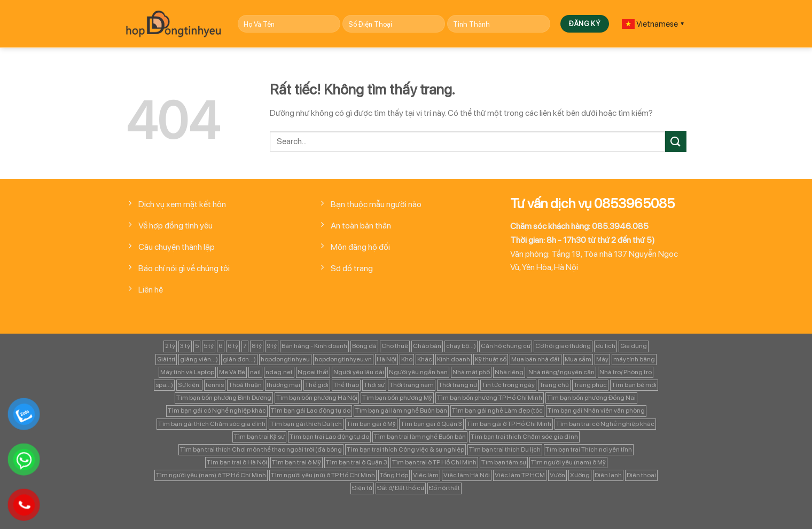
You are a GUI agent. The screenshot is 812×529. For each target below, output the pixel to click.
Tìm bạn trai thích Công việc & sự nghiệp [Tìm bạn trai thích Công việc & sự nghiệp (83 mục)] (405, 449)
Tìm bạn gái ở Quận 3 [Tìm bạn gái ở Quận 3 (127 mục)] (431, 424)
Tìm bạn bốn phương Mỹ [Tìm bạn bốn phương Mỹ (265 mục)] (397, 398)
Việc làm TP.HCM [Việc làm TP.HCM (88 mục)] (520, 475)
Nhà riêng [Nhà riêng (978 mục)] (509, 372)
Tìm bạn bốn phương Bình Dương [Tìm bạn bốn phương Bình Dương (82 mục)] (224, 398)
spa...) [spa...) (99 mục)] (164, 385)
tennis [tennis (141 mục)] (215, 385)
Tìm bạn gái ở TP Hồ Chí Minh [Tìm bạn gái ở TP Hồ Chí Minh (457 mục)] (509, 424)
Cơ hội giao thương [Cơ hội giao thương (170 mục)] (563, 346)
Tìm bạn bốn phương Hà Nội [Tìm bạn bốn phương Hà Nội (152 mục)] (317, 398)
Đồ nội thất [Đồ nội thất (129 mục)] (444, 488)
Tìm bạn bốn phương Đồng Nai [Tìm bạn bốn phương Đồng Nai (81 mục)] (591, 398)
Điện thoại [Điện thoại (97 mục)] (641, 475)
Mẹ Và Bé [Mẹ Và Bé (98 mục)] (232, 372)
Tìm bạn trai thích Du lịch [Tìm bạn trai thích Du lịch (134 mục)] (505, 449)
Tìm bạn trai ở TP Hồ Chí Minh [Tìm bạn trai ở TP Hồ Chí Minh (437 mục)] (434, 462)
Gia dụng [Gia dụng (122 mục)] (634, 346)
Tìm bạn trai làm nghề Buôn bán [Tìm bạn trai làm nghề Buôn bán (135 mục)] (420, 437)
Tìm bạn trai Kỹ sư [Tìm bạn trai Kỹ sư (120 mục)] (259, 437)
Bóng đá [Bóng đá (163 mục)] (364, 346)
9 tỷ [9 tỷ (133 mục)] (272, 346)
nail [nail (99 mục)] (255, 372)
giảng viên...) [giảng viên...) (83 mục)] (199, 359)
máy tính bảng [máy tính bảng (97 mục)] (634, 359)
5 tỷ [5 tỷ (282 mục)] (209, 346)
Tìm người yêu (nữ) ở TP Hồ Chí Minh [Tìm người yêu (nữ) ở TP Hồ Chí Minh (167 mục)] (323, 475)
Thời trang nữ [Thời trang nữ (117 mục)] (458, 385)
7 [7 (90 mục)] (245, 346)
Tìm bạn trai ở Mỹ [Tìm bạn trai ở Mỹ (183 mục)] (296, 462)
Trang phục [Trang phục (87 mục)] (590, 385)
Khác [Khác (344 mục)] (425, 359)
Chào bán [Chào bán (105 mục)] (427, 346)
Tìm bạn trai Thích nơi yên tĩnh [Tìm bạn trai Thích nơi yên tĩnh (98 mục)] (589, 449)
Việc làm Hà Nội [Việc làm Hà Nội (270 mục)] (467, 475)
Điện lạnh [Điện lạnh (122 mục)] (608, 475)
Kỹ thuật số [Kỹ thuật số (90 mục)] (491, 359)
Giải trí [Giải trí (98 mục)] (166, 359)
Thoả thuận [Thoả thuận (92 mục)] (245, 385)
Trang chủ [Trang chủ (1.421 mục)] (554, 385)
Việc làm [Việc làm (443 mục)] (426, 475)
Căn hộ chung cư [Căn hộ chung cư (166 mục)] (506, 346)
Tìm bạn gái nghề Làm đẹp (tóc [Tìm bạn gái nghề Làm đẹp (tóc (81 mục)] (497, 410)
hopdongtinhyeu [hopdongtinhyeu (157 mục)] (285, 359)
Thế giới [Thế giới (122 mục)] (317, 385)
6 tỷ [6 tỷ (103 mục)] (233, 346)
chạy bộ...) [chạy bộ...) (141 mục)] (461, 346)
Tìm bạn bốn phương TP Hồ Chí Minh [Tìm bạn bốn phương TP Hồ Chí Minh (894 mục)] (490, 398)
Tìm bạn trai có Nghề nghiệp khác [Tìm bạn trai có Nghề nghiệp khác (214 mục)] (605, 424)
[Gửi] (676, 141)
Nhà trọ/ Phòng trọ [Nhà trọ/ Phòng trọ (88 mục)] (626, 372)
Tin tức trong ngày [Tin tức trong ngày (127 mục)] (508, 385)
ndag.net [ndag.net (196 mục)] (279, 372)
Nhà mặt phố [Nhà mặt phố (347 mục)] (471, 372)
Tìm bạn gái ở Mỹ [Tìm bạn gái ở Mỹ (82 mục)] (371, 424)
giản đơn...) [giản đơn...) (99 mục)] (239, 359)
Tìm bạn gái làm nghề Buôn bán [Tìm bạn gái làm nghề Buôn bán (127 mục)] (401, 410)
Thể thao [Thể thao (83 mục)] (346, 385)
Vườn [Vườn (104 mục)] (557, 475)
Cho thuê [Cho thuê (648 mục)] (395, 346)
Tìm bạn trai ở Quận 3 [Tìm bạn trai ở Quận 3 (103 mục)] (357, 462)
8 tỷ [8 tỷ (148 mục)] (257, 346)
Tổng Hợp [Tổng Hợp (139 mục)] (394, 475)
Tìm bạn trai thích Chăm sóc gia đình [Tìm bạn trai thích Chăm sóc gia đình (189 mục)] (524, 437)
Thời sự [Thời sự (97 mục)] (374, 385)
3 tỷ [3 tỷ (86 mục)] (185, 346)
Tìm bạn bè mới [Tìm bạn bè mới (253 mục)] (634, 385)
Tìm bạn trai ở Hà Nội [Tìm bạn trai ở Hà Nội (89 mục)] (237, 462)
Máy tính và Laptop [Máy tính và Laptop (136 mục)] (187, 372)
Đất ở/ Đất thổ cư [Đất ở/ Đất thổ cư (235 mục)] (401, 488)
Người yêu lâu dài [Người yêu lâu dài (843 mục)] (359, 372)
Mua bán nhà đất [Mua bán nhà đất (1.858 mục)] (536, 359)
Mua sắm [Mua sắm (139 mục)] (578, 359)
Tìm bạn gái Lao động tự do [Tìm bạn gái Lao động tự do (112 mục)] (311, 410)
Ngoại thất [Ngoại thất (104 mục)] (313, 372)
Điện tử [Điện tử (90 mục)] (362, 488)
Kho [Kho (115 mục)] (407, 359)
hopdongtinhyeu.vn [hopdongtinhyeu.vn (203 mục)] (343, 359)
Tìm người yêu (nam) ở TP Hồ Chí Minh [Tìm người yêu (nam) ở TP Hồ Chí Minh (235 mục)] (211, 475)
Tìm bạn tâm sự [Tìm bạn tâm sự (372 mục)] (504, 462)
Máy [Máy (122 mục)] (602, 359)
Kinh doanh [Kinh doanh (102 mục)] (454, 359)
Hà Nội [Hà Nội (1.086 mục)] (387, 359)
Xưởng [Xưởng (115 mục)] (580, 475)
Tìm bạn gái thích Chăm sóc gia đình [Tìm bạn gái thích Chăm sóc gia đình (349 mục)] (212, 424)
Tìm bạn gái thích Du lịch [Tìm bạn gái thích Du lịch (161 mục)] (306, 424)
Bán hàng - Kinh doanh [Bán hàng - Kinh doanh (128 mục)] (314, 346)
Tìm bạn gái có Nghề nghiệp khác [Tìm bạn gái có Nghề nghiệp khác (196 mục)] (217, 410)
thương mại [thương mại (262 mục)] (283, 385)
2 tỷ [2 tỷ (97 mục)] (170, 346)
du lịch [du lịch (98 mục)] (606, 346)
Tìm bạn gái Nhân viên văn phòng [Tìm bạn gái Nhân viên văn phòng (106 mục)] (596, 410)
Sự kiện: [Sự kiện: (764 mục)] (189, 385)
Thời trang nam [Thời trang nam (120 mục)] (412, 385)
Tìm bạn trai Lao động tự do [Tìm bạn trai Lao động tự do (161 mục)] (329, 437)
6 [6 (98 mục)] (221, 346)
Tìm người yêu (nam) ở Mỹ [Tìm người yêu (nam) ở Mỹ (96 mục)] (568, 462)
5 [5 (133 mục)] (197, 346)
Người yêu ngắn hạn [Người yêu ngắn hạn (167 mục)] (418, 372)
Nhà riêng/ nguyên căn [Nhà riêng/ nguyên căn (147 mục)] (561, 372)
